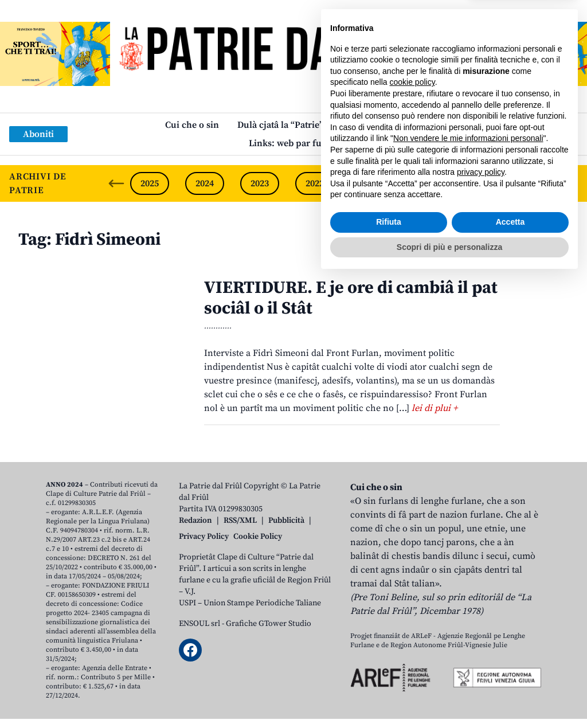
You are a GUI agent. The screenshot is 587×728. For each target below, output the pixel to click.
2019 (480, 183)
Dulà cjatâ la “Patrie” (280, 125)
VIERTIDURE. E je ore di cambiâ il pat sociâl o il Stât (351, 298)
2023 (260, 183)
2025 (150, 183)
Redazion (195, 520)
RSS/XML (240, 520)
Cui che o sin (192, 125)
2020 (425, 183)
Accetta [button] (510, 672)
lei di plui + (435, 408)
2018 (535, 183)
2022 (315, 183)
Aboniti (38, 134)
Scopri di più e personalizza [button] (449, 696)
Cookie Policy (258, 537)
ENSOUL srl (199, 624)
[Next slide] (569, 183)
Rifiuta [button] (389, 672)
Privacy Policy (204, 537)
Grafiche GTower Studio (269, 624)
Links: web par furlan (294, 143)
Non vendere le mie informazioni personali (468, 588)
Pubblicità (286, 520)
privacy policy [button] (481, 622)
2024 (205, 183)
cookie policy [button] (412, 532)
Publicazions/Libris (382, 125)
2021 (370, 183)
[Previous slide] (116, 183)
